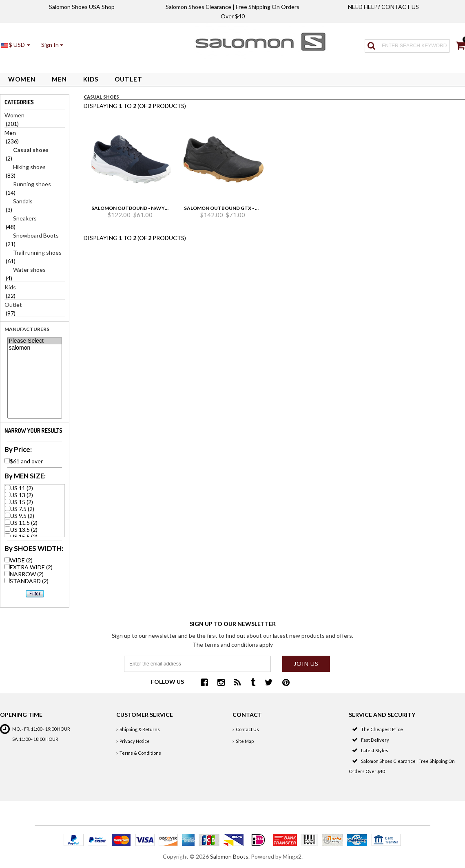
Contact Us (247, 729)
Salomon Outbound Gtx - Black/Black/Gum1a (247, 208)
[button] (52, 45)
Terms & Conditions (140, 753)
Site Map (245, 741)
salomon (34, 348)
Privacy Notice (135, 741)
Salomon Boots (229, 856)
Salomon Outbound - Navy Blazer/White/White (157, 208)
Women (22, 79)
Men (59, 79)
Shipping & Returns (140, 729)
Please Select (34, 341)
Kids (91, 79)
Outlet (128, 79)
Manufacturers (27, 329)
